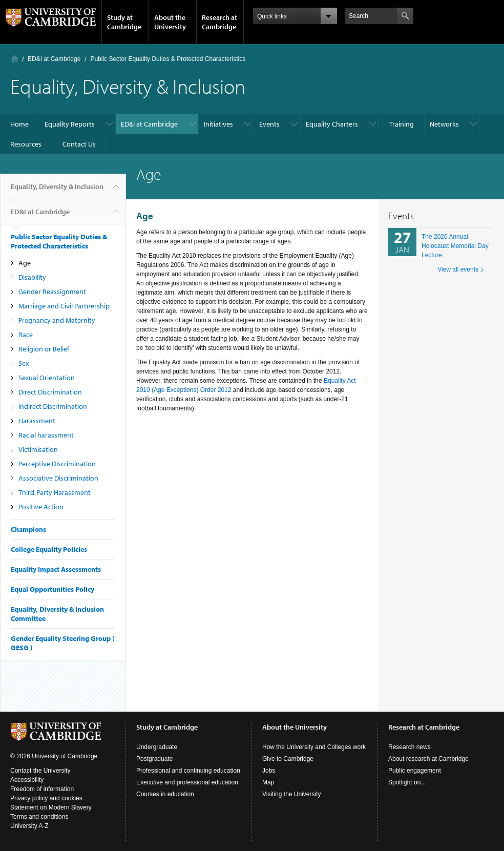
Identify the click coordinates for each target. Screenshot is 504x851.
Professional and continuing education (188, 771)
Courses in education (165, 794)
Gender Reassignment (52, 292)
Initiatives (218, 124)
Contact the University (40, 771)
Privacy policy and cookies (46, 798)
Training (402, 124)
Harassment (37, 421)
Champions (28, 529)
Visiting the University (292, 794)
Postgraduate (154, 759)
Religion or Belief (44, 349)
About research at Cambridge (428, 759)
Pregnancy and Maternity (57, 320)
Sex (24, 363)
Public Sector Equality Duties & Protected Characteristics (168, 59)
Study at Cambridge (124, 22)
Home (15, 59)
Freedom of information (42, 789)
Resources (26, 144)
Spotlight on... (407, 782)
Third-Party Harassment (55, 492)
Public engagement (415, 771)
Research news (409, 747)
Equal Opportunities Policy (52, 589)
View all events (458, 269)
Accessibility (27, 780)
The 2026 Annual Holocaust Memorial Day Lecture (455, 246)
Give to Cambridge (288, 759)
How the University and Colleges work (314, 747)
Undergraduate (157, 747)
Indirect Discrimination (53, 406)
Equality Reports (70, 124)
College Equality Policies (49, 549)
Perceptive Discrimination (57, 464)
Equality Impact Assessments (56, 569)
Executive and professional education (187, 782)
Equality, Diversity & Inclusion (57, 191)
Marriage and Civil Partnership (64, 306)
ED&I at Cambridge (54, 59)
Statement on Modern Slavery (51, 807)
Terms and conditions (39, 817)
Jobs (269, 771)
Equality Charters (332, 124)
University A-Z (29, 826)
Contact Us (79, 144)
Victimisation (38, 449)
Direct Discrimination (50, 392)
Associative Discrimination (58, 478)
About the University (170, 22)
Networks (444, 124)
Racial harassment (46, 435)
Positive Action (41, 507)
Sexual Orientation (47, 378)
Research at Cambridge (219, 22)
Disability (32, 277)
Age (25, 263)
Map (268, 782)
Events (269, 124)
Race (26, 335)
